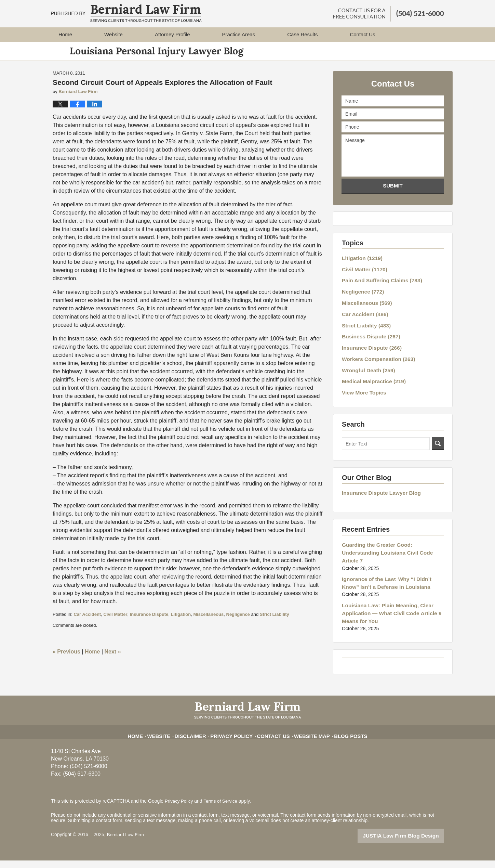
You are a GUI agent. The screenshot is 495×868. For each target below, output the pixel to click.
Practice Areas (238, 34)
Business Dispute (368, 334)
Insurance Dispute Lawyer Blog (378, 483)
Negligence (238, 623)
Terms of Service (223, 809)
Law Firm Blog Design (411, 844)
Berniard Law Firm (126, 843)
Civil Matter (115, 623)
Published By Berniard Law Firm (389, 14)
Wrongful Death (366, 363)
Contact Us (273, 740)
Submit (393, 194)
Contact (362, 34)
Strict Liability (275, 623)
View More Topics (362, 383)
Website (113, 34)
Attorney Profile (172, 34)
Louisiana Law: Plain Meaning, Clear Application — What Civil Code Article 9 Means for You (387, 590)
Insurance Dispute (149, 623)
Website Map (308, 740)
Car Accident (87, 623)
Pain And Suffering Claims (378, 285)
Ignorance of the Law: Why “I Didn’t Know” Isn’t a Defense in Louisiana (391, 562)
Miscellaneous (208, 623)
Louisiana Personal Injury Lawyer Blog (126, 13)
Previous (66, 660)
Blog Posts (343, 740)
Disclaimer (199, 740)
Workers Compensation (375, 353)
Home (65, 34)
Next (113, 660)
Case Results (302, 34)
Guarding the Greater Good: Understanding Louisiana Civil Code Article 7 (391, 538)
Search (438, 434)
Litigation (181, 623)
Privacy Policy (236, 740)
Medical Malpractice (371, 373)
